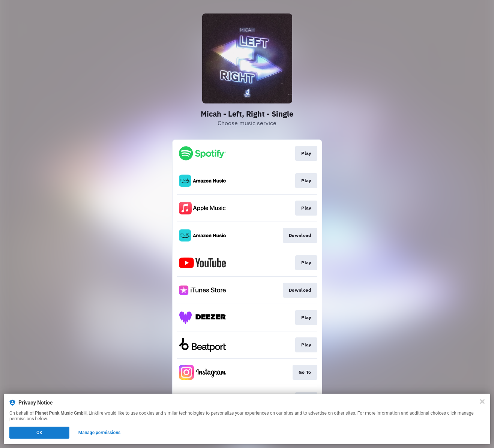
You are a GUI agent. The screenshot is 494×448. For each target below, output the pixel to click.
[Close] (482, 402)
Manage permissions (100, 433)
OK (39, 433)
